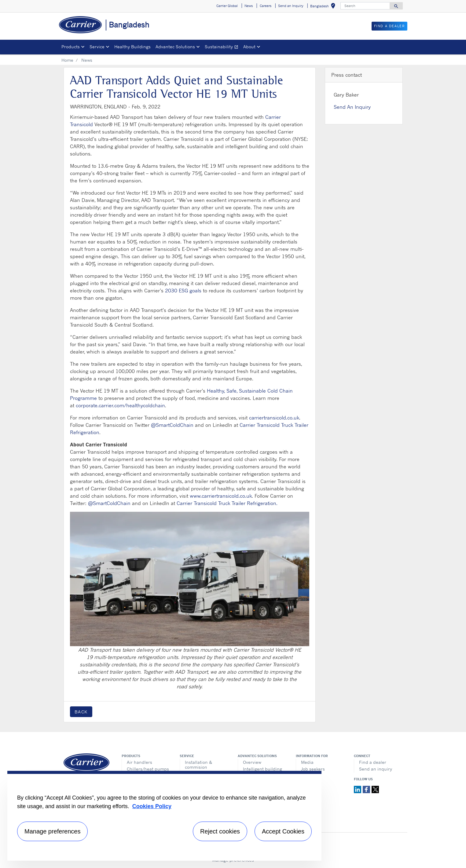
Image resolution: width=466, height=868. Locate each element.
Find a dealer (373, 762)
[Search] (365, 6)
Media (307, 762)
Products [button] (71, 47)
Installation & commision (198, 765)
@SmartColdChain (172, 425)
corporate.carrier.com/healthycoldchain (120, 405)
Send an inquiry (376, 769)
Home (67, 60)
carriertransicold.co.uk (274, 418)
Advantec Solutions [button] (175, 47)
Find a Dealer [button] (389, 26)
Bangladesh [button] (324, 7)
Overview (252, 762)
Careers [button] (266, 6)
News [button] (249, 6)
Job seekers (313, 769)
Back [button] (81, 712)
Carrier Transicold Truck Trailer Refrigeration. (227, 503)
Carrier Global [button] (227, 6)
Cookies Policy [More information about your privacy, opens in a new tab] (152, 806)
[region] (164, 816)
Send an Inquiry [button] (291, 6)
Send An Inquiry (352, 107)
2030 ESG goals (183, 291)
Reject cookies (220, 831)
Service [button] (97, 47)
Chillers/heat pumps (148, 769)
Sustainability (223, 48)
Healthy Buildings (132, 47)
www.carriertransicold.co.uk (221, 496)
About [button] (249, 47)
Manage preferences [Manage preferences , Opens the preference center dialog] (52, 831)
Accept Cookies (283, 831)
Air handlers (139, 762)
